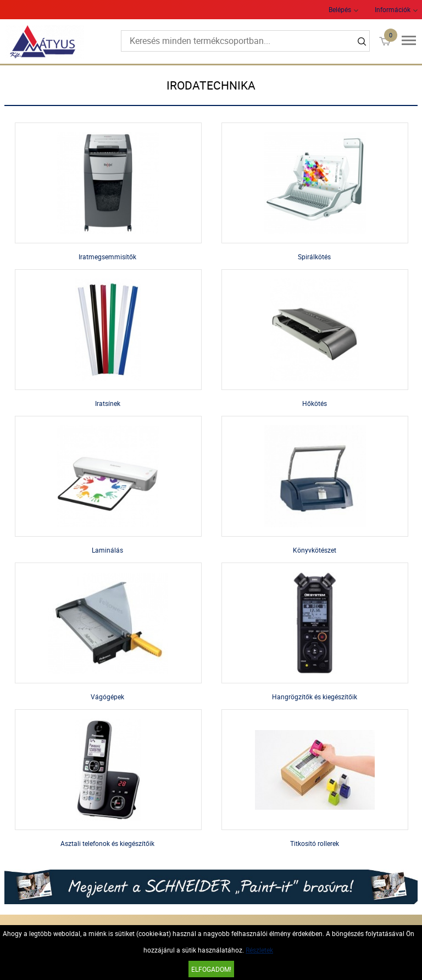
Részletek (259, 950)
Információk (393, 9)
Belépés (340, 9)
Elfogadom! (211, 969)
